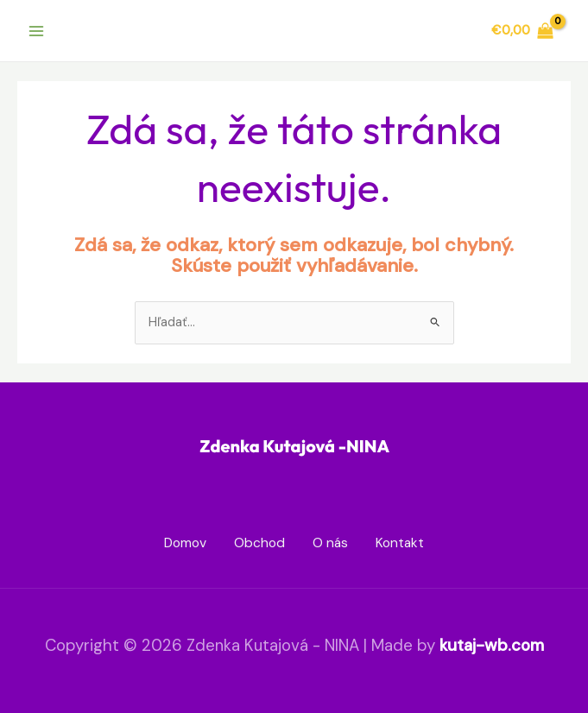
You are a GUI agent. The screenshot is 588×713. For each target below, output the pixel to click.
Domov (185, 543)
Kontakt (400, 543)
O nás (330, 543)
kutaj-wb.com (492, 645)
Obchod (259, 543)
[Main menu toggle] (36, 30)
